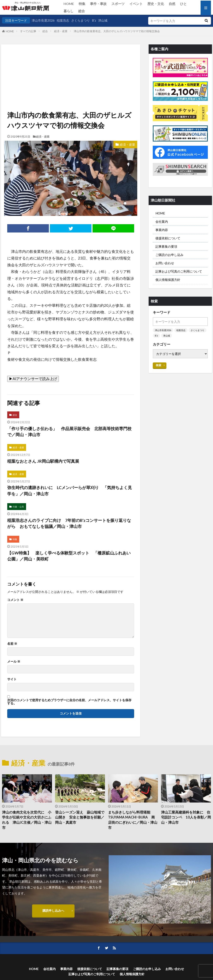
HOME (69, 4)
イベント (136, 4)
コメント (15, 600)
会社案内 (162, 221)
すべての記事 (28, 31)
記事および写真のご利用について (179, 271)
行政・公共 (18, 507)
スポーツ (118, 4)
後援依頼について (168, 238)
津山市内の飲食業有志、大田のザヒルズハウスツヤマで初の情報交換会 (117, 31)
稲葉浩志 (63, 20)
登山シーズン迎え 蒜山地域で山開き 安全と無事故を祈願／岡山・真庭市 (80, 817)
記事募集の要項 (166, 246)
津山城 (103, 20)
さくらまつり (81, 20)
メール (14, 661)
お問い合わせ (165, 263)
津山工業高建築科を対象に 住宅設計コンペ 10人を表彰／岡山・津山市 (186, 817)
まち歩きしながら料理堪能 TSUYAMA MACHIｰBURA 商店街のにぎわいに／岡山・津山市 (133, 820)
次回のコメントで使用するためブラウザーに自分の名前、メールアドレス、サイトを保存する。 (69, 702)
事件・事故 (98, 4)
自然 (172, 4)
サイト (12, 679)
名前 (12, 644)
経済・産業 (61, 31)
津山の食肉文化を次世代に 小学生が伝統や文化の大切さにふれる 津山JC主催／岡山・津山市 (27, 820)
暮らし (69, 11)
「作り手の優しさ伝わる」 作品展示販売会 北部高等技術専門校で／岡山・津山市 (69, 432)
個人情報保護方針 (168, 280)
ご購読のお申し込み (169, 255)
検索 (159, 365)
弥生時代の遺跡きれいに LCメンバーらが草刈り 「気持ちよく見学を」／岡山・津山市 (70, 491)
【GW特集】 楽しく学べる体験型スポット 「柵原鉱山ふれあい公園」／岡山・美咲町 (69, 556)
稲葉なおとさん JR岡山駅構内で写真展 (43, 461)
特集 (82, 4)
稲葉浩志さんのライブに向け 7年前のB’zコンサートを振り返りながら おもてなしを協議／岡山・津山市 (69, 523)
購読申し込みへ (53, 910)
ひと (183, 4)
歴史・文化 (156, 4)
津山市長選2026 (43, 20)
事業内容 (162, 230)
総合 (82, 11)
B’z (94, 20)
